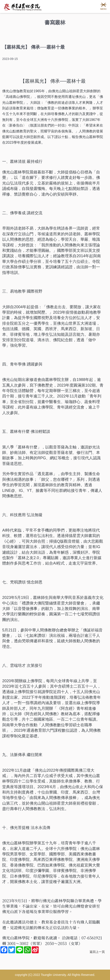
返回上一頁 (97, 952)
